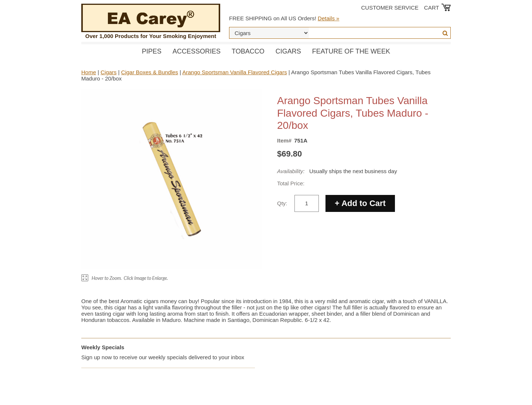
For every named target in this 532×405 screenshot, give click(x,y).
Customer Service (390, 8)
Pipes (152, 51)
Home (89, 72)
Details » (328, 18)
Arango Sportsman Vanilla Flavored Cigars (235, 72)
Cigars (288, 51)
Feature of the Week (351, 51)
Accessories (197, 51)
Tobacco (248, 51)
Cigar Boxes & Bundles (150, 72)
